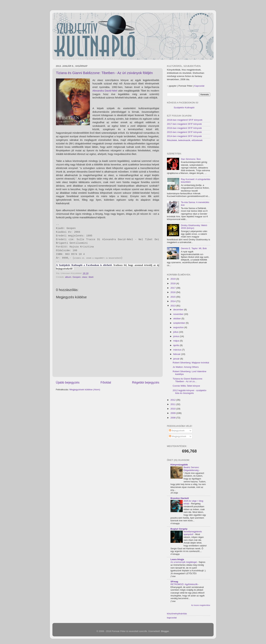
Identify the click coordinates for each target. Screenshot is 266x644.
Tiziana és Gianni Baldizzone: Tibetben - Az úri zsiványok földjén (104, 73)
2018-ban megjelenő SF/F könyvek (185, 120)
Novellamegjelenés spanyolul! (193, 533)
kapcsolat (172, 618)
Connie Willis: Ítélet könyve (186, 386)
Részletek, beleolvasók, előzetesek (185, 140)
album (68, 277)
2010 (173, 409)
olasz (85, 277)
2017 (173, 288)
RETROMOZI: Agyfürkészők (184, 584)
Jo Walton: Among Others (186, 367)
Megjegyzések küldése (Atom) (85, 390)
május (177, 341)
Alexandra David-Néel (105, 91)
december (179, 310)
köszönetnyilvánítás (177, 614)
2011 (173, 404)
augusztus (179, 327)
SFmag (174, 582)
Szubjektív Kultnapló (184, 108)
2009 (173, 413)
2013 (173, 306)
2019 (173, 279)
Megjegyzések (178, 436)
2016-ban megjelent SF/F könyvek (184, 128)
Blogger (165, 631)
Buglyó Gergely (179, 529)
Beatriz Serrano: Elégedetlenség (191, 469)
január (177, 359)
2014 (173, 301)
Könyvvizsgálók (179, 465)
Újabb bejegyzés (68, 382)
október (177, 319)
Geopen (77, 277)
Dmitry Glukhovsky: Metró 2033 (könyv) (194, 227)
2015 (173, 297)
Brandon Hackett (180, 498)
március (178, 350)
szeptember (179, 323)
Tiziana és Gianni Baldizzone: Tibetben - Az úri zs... (188, 380)
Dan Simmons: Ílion (191, 159)
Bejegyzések (177, 431)
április (177, 345)
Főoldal (106, 382)
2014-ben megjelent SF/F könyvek (184, 136)
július (176, 332)
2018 (173, 283)
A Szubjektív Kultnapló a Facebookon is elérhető (84, 265)
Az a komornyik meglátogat (184, 562)
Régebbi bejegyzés (146, 382)
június (177, 336)
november (179, 314)
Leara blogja (177, 559)
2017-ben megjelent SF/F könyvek (184, 124)
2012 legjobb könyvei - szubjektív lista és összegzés (190, 392)
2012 (173, 400)
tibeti (91, 277)
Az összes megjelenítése (201, 605)
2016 (173, 292)
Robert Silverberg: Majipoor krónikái (191, 363)
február (177, 354)
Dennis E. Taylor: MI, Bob (194, 248)
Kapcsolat (199, 86)
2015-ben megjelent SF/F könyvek (184, 132)
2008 (173, 418)
